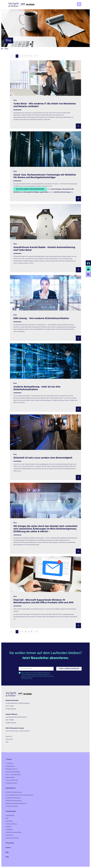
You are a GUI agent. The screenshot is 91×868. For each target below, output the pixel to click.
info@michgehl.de (11, 709)
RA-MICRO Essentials (12, 806)
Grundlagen (9, 830)
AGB (7, 742)
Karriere (8, 848)
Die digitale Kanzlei (11, 783)
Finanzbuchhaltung (11, 824)
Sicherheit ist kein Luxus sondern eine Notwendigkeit (43, 458)
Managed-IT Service (12, 769)
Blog (7, 852)
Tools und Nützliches (12, 780)
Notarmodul (9, 835)
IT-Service (9, 759)
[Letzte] (37, 56)
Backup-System (64, 400)
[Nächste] (34, 56)
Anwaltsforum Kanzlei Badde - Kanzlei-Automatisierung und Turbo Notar (44, 249)
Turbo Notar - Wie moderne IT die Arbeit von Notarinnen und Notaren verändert (45, 105)
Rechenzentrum (10, 766)
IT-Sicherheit (9, 763)
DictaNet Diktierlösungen (13, 798)
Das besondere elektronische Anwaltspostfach (19, 795)
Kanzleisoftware (11, 788)
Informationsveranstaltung (14, 832)
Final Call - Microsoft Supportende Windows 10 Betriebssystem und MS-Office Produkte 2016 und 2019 (43, 601)
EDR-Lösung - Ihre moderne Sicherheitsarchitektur (41, 318)
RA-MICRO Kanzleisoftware (14, 792)
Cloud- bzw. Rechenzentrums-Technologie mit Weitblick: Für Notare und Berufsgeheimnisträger (45, 176)
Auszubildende (10, 816)
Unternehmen (10, 843)
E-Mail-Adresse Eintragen (69, 669)
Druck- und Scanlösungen (13, 775)
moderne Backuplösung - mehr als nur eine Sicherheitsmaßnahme (37, 388)
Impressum (9, 736)
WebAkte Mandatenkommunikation (16, 804)
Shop (7, 857)
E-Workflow (9, 821)
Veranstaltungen (11, 811)
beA (7, 818)
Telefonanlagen (10, 777)
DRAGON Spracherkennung (14, 801)
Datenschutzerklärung (27, 678)
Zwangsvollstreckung (12, 838)
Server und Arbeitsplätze (13, 772)
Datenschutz (9, 739)
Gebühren (9, 827)
